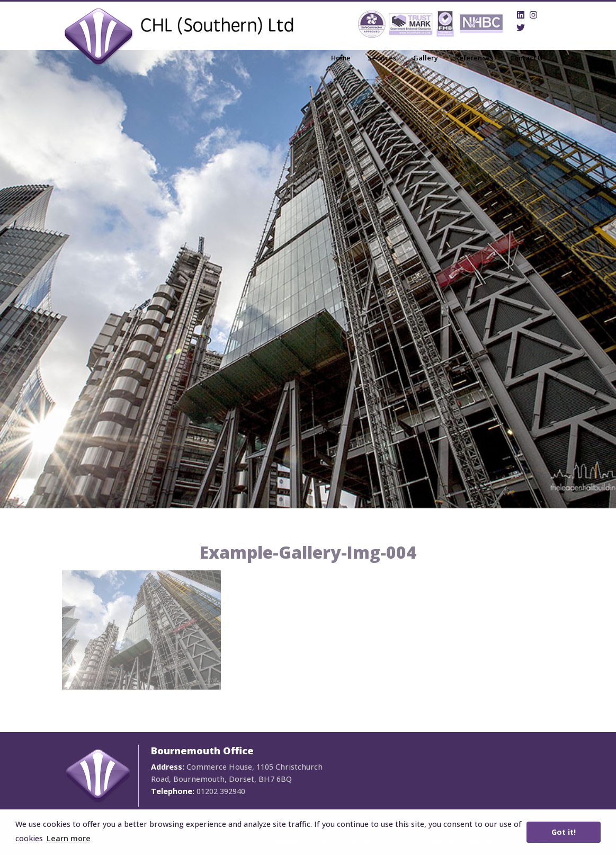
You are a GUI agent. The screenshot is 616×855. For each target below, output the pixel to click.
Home (341, 58)
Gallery (426, 58)
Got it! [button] (564, 832)
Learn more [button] (69, 838)
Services (382, 58)
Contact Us (528, 58)
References (474, 58)
